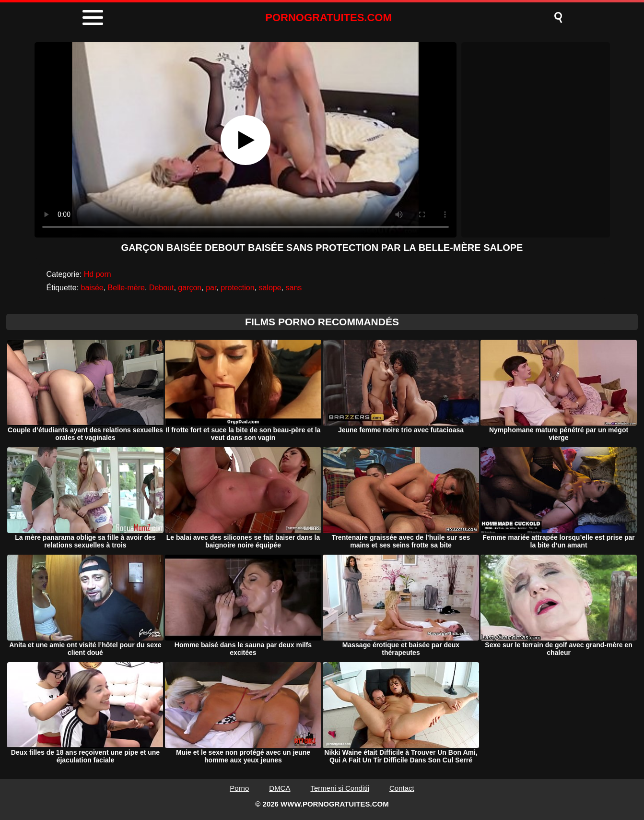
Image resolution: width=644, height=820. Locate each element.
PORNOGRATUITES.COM (328, 18)
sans (293, 288)
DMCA (280, 788)
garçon (190, 288)
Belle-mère (126, 288)
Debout (162, 288)
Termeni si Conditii (340, 788)
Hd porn (98, 274)
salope (270, 288)
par (211, 288)
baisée (92, 288)
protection (237, 288)
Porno (239, 788)
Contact (402, 788)
